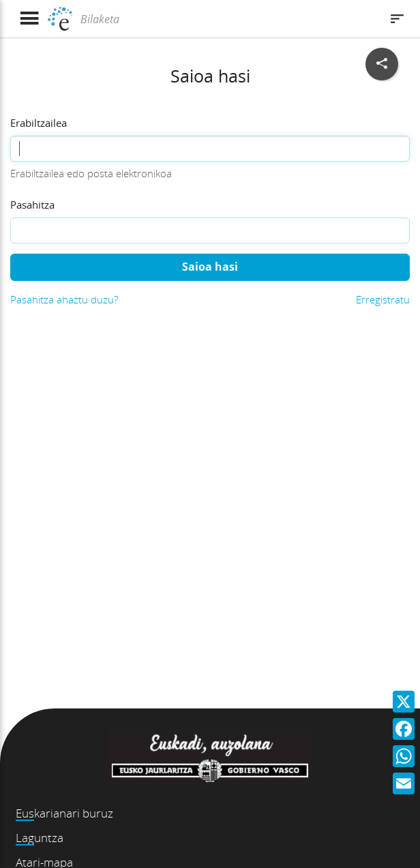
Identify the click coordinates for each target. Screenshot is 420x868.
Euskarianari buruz (64, 813)
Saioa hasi (210, 267)
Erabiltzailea (39, 123)
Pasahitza (32, 205)
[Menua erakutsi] (29, 19)
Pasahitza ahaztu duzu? (64, 299)
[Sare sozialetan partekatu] (382, 64)
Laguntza (40, 838)
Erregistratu (383, 299)
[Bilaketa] (229, 19)
